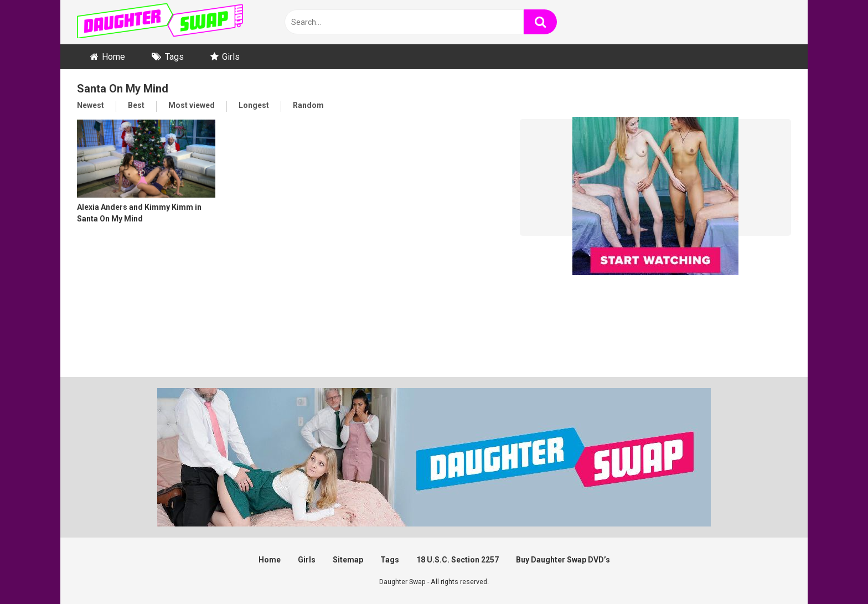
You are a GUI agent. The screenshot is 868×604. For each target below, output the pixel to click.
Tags (174, 57)
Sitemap (348, 560)
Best (136, 105)
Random (308, 105)
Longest (254, 105)
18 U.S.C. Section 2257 (458, 560)
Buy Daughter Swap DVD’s (563, 560)
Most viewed (192, 105)
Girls (231, 57)
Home (113, 57)
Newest (91, 105)
